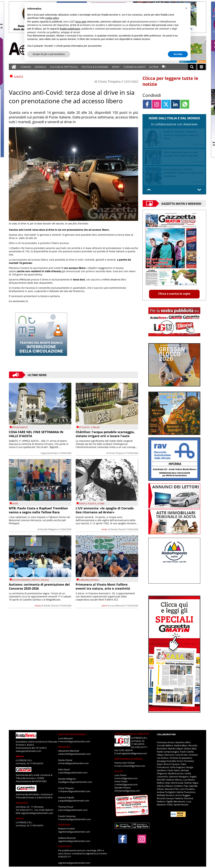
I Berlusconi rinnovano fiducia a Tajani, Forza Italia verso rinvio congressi (183, 135)
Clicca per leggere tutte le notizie (170, 81)
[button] (186, 8)
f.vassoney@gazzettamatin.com (75, 819)
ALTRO (153, 67)
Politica (92, 504)
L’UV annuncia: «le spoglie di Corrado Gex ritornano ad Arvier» (105, 510)
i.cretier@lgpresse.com (126, 784)
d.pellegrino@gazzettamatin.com (75, 782)
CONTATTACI (65, 846)
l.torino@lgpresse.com (126, 778)
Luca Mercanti (117, 606)
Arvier (104, 529)
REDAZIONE (22, 803)
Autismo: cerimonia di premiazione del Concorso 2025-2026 (39, 586)
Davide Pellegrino (49, 529)
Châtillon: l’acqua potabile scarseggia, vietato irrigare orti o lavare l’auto (105, 434)
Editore (20, 756)
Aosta (38, 606)
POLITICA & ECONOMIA (95, 67)
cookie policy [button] (52, 18)
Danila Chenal (118, 529)
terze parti (81, 22)
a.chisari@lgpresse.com (133, 766)
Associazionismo (21, 580)
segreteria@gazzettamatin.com (37, 813)
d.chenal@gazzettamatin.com (73, 763)
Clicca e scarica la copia (174, 294)
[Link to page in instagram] (157, 104)
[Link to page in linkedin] (175, 104)
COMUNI (26, 67)
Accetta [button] (178, 54)
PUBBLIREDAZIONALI (89, 580)
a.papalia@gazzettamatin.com (74, 801)
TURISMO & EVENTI (135, 67)
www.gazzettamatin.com (28, 751)
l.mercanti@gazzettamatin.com (74, 741)
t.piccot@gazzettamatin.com (73, 810)
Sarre (104, 606)
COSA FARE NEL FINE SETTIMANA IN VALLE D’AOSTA (36, 434)
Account (119, 771)
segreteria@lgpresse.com (134, 753)
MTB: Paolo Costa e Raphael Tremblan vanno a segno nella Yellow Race (38, 510)
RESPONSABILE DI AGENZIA (129, 759)
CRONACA (40, 67)
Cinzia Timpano (109, 81)
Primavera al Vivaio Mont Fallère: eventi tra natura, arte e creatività (103, 586)
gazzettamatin (50, 453)
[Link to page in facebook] (147, 104)
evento (83, 504)
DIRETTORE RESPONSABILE (72, 734)
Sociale (45, 580)
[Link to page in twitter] (166, 104)
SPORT (116, 67)
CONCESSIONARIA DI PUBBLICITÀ (132, 734)
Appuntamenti (20, 427)
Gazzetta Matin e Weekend (181, 204)
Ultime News (37, 375)
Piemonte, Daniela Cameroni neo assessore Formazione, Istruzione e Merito (182, 173)
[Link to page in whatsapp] (185, 104)
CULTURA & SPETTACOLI (64, 67)
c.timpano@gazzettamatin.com (74, 791)
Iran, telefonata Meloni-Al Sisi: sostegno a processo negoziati (183, 154)
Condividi (152, 95)
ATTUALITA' (84, 427)
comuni (95, 427)
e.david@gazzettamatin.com (73, 773)
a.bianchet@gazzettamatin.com (74, 754)
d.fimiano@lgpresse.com (127, 791)
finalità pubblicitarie (70, 29)
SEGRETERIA (64, 825)
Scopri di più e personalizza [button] (49, 54)
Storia (101, 504)
